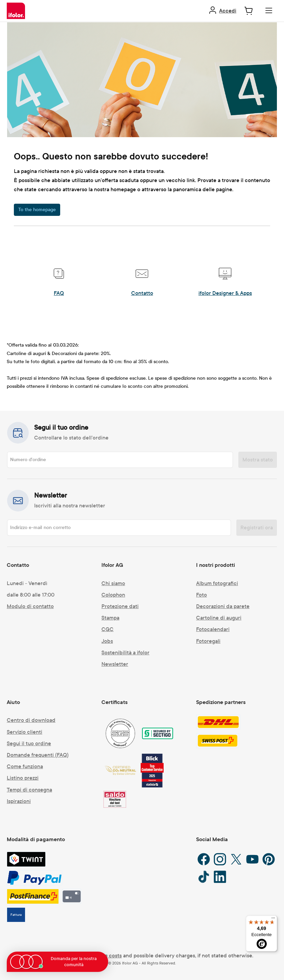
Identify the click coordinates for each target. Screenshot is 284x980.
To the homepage (37, 210)
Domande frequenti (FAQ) (38, 755)
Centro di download (31, 720)
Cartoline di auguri (219, 618)
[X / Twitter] (236, 859)
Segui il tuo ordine (29, 743)
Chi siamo (113, 583)
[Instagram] (220, 859)
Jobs (107, 641)
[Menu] (269, 10)
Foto (202, 595)
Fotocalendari (213, 629)
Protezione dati (120, 606)
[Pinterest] (269, 859)
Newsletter (115, 664)
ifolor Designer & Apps (225, 293)
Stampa (110, 618)
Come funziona (25, 766)
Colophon (113, 595)
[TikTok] (204, 877)
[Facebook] (204, 859)
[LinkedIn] (220, 877)
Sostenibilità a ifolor (125, 652)
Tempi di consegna (29, 790)
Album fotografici (217, 583)
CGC (108, 629)
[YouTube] (252, 859)
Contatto (142, 293)
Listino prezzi (23, 778)
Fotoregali (208, 641)
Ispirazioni (19, 801)
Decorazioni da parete (223, 606)
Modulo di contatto (30, 606)
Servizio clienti (25, 732)
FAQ (59, 293)
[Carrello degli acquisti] (249, 11)
